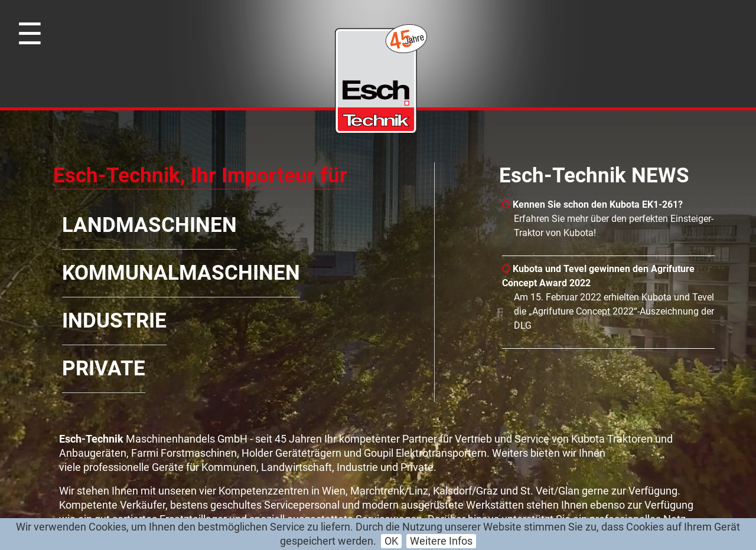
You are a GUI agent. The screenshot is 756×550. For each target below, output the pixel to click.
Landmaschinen (149, 225)
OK (391, 541)
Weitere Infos (441, 541)
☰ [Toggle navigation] (30, 34)
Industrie (114, 321)
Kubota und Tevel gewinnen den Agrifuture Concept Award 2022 (598, 276)
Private (104, 369)
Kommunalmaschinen (181, 273)
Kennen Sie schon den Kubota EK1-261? (592, 204)
